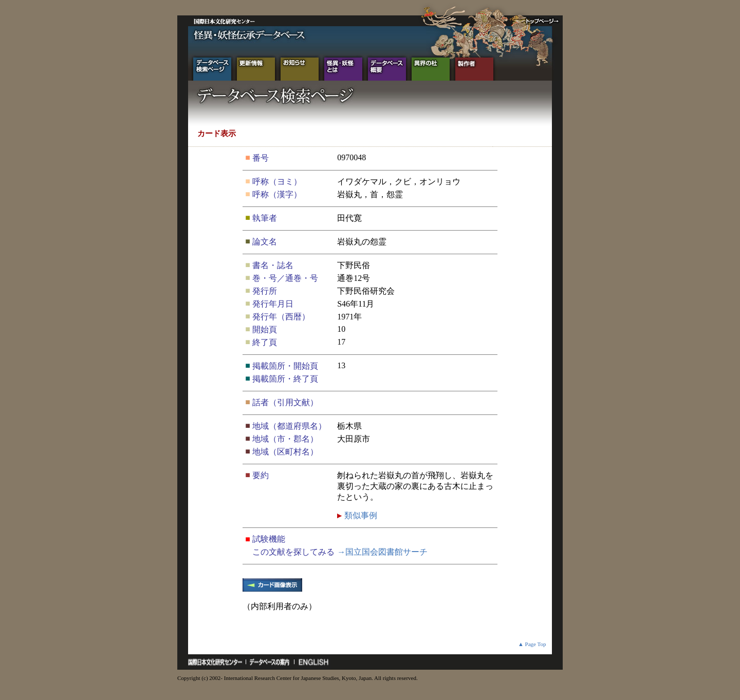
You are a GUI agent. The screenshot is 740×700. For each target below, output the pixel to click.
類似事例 (360, 515)
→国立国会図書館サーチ (382, 552)
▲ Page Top (532, 644)
